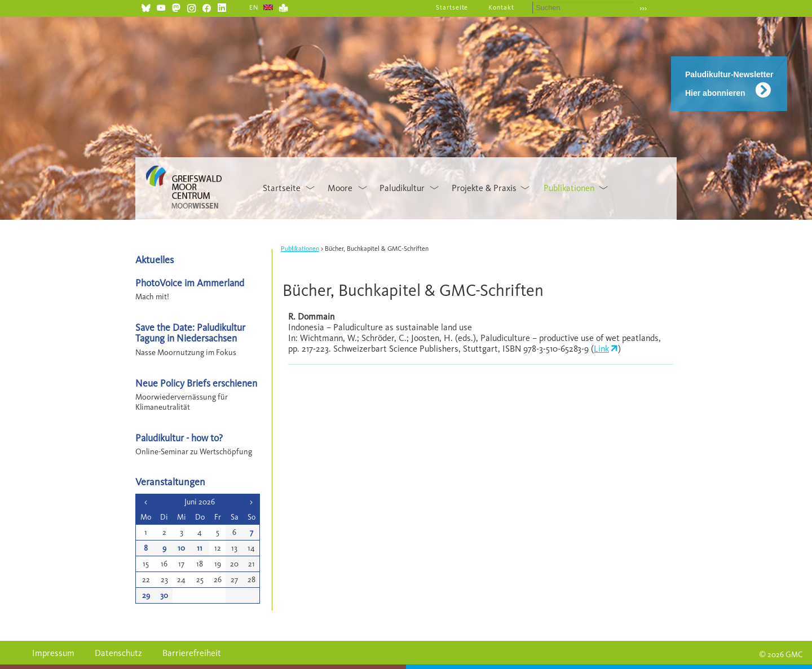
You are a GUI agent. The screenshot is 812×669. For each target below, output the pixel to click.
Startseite (452, 7)
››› (643, 8)
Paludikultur (402, 188)
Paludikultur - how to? (179, 438)
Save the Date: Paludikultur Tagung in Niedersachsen (190, 333)
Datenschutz (118, 653)
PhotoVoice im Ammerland (190, 283)
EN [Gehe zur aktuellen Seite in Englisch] (254, 7)
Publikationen (569, 188)
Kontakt (501, 7)
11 (200, 548)
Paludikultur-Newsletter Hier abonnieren (729, 84)
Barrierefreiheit (192, 653)
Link (601, 349)
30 (164, 595)
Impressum (53, 653)
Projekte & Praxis (484, 188)
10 (181, 548)
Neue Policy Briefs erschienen (196, 383)
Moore (340, 188)
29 (146, 595)
